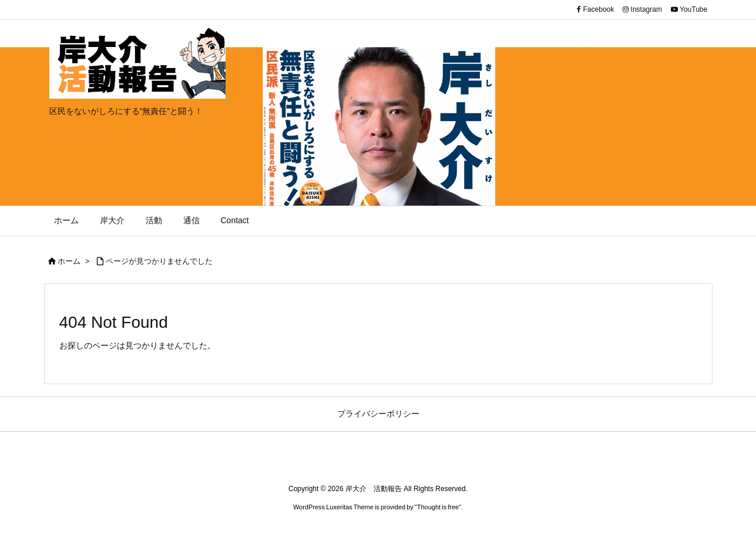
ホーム (69, 261)
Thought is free (438, 507)
